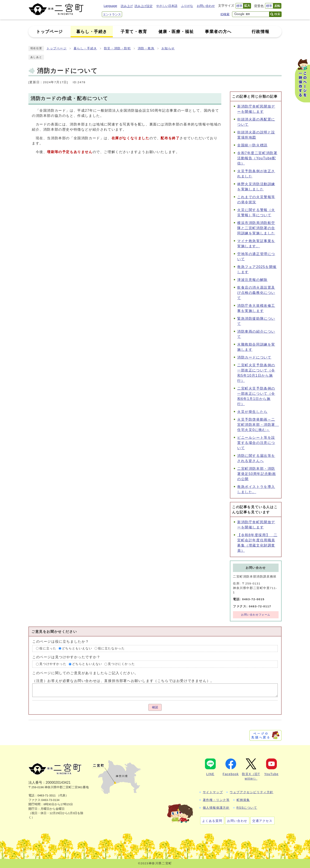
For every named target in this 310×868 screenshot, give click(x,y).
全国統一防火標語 (252, 145)
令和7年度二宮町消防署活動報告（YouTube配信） (257, 158)
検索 (277, 14)
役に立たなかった (111, 648)
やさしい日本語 (167, 6)
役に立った (48, 648)
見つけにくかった (121, 664)
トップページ (57, 48)
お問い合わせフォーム (256, 615)
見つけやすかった (53, 664)
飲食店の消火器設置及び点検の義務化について (256, 293)
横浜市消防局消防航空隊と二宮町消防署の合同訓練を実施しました (256, 228)
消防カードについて (254, 357)
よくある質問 (212, 821)
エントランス (112, 14)
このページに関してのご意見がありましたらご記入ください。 (85, 673)
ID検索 (225, 14)
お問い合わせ (206, 6)
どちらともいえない (77, 648)
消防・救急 (146, 48)
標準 (239, 6)
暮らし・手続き (85, 48)
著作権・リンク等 (216, 800)
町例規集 (243, 800)
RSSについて (247, 808)
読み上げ (127, 6)
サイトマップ (213, 792)
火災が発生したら (252, 412)
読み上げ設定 (144, 6)
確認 (155, 707)
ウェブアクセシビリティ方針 (252, 792)
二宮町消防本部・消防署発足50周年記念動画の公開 (257, 474)
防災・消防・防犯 (117, 48)
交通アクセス (262, 821)
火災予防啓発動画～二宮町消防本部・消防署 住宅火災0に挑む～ (258, 425)
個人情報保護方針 (216, 808)
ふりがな (187, 6)
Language (110, 6)
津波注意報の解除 (252, 280)
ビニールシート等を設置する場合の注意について (256, 443)
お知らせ (168, 48)
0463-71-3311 (47, 795)
